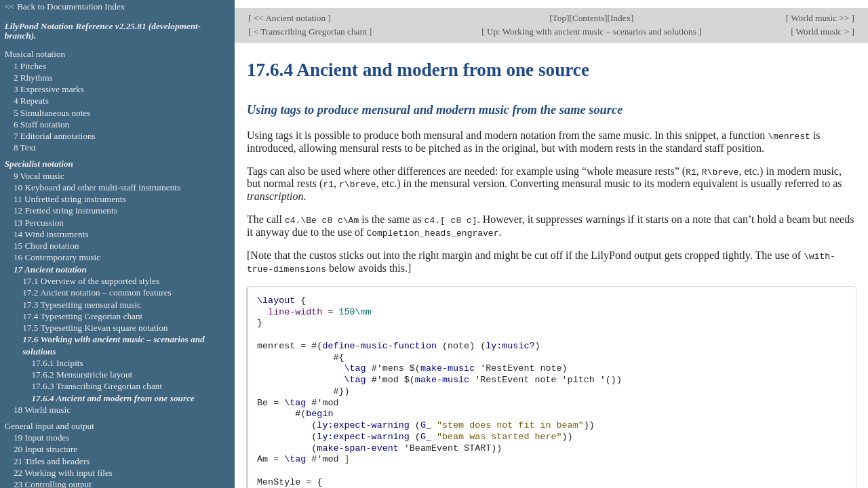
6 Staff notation (41, 124)
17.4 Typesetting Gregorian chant (82, 316)
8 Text (25, 147)
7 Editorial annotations (55, 136)
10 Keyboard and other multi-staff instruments (97, 187)
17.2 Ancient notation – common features (97, 292)
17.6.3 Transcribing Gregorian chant (97, 386)
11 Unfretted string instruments (70, 199)
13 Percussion (39, 223)
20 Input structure (45, 449)
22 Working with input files (63, 473)
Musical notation (35, 54)
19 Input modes (42, 438)
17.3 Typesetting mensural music (82, 305)
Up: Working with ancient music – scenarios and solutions (592, 23)
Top (559, 11)
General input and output (50, 426)
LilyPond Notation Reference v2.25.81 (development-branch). (103, 31)
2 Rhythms (33, 78)
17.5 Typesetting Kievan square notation (95, 328)
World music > (823, 23)
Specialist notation (39, 164)
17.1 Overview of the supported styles (91, 281)
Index (620, 11)
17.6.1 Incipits (57, 363)
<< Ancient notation (289, 11)
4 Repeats (31, 101)
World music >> (820, 11)
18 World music (42, 410)
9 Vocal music (39, 176)
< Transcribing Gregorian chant (310, 23)
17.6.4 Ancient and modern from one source (113, 398)
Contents (588, 11)
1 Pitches (30, 66)
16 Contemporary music (57, 257)
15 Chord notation (46, 246)
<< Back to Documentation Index (65, 6)
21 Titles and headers (52, 461)
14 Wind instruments (51, 234)
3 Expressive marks (49, 89)
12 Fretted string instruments (65, 210)
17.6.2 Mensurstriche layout (82, 374)
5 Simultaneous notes (52, 113)
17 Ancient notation (50, 269)
